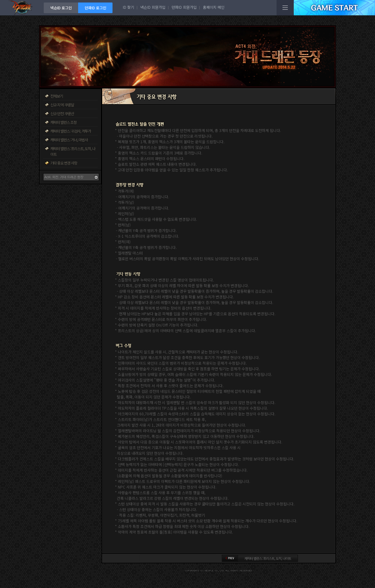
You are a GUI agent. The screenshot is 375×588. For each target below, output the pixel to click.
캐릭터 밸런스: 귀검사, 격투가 (71, 131)
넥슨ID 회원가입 (153, 7)
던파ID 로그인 (95, 8)
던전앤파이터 (22, 8)
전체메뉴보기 (285, 8)
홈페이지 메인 (214, 7)
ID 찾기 (128, 7)
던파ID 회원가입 (184, 7)
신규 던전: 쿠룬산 (62, 113)
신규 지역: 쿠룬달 (62, 105)
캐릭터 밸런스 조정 (63, 122)
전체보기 (57, 96)
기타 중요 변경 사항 (64, 163)
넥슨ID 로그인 (61, 8)
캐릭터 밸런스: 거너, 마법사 (69, 140)
